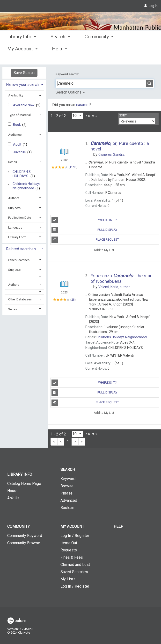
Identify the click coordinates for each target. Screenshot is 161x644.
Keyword (68, 479)
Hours (12, 491)
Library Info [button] (22, 48)
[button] (24, 277)
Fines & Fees (72, 557)
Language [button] (15, 227)
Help (118, 526)
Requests (69, 550)
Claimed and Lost (75, 565)
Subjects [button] (14, 208)
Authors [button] (14, 198)
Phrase (66, 493)
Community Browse (24, 543)
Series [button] (13, 162)
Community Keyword (25, 536)
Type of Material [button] (19, 115)
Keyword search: (68, 74)
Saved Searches (74, 572)
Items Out (69, 543)
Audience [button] (15, 135)
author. (114, 287)
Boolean (67, 508)
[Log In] (146, 6)
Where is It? (84, 220)
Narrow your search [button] (22, 85)
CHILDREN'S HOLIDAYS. (22, 174)
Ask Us (13, 498)
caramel (83, 105)
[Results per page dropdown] (77, 116)
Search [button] (60, 48)
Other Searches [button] (19, 260)
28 (73, 300)
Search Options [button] (70, 92)
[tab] (24, 84)
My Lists (68, 579)
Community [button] (99, 48)
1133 (73, 167)
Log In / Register (75, 536)
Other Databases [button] (20, 299)
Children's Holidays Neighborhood (27, 186)
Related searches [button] (21, 249)
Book (17, 125)
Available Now (24, 105)
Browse (67, 486)
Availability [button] (16, 95)
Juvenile (20, 152)
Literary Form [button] (17, 237)
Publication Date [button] (20, 218)
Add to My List (104, 250)
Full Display (84, 230)
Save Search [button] (24, 73)
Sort (123, 115)
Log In (153, 6)
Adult (18, 144)
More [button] (137, 49)
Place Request (85, 240)
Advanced (69, 500)
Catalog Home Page (24, 484)
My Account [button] (72, 526)
